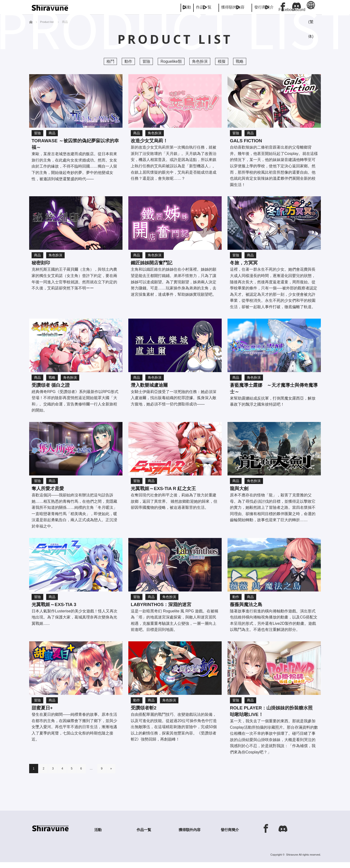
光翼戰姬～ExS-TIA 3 (58, 609)
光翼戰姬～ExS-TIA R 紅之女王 (169, 492)
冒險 (146, 61)
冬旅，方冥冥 (246, 264)
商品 (52, 133)
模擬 (222, 61)
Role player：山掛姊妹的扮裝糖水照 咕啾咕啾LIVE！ (273, 717)
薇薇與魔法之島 (249, 609)
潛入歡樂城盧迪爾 (152, 387)
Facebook (283, 7)
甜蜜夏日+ (44, 713)
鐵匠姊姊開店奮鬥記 (155, 264)
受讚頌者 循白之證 (54, 387)
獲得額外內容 (201, 7)
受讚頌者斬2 (146, 713)
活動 (117, 7)
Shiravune (292, 860)
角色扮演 (200, 61)
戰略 (240, 61)
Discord (297, 7)
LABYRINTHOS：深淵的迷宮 (166, 609)
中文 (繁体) (311, 10)
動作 (128, 61)
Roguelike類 (171, 61)
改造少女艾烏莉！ (152, 141)
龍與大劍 (241, 492)
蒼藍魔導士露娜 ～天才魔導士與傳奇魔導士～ (273, 391)
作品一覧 (153, 7)
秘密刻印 (42, 264)
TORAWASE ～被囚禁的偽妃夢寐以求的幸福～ (74, 145)
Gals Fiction (249, 141)
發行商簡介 (252, 7)
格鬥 (110, 61)
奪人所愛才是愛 (50, 492)
